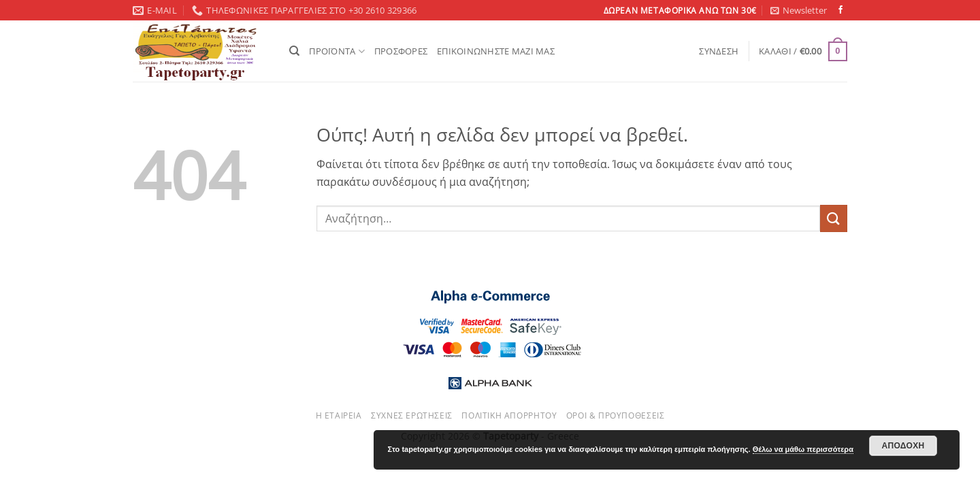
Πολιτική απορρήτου (509, 415)
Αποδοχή (903, 446)
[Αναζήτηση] (294, 51)
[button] (799, 10)
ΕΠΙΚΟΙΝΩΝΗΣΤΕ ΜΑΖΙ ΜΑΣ (496, 51)
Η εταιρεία (339, 415)
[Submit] (834, 218)
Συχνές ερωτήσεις (412, 415)
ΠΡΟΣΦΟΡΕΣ (401, 51)
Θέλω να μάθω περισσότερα (803, 449)
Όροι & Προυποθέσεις (616, 415)
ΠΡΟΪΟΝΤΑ (337, 51)
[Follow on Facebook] (840, 10)
